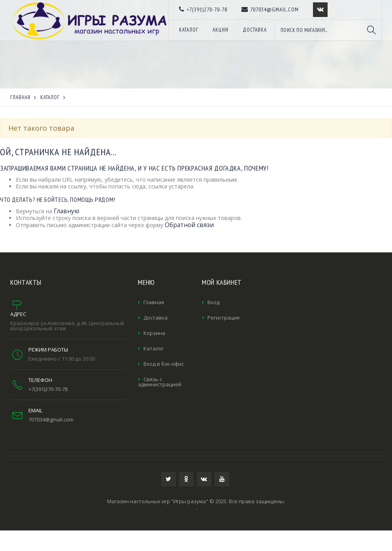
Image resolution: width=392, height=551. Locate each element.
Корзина (154, 333)
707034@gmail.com (51, 419)
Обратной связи (189, 225)
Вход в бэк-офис (164, 364)
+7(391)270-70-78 (48, 389)
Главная (154, 302)
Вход (214, 302)
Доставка (155, 318)
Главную (67, 211)
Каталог (154, 348)
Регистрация (223, 318)
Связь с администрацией (160, 382)
